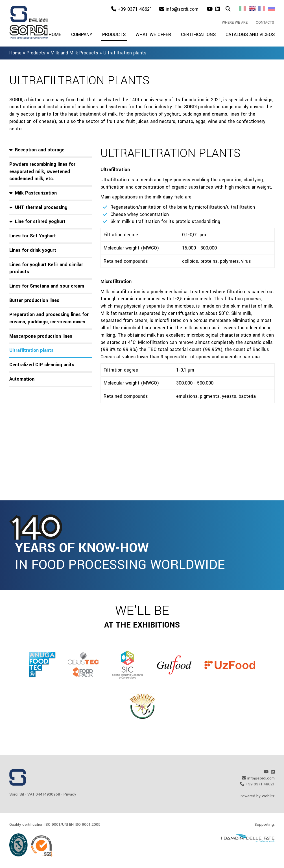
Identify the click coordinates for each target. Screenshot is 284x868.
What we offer (153, 35)
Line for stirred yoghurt (40, 221)
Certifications (198, 35)
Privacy (70, 794)
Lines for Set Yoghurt (33, 236)
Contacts (265, 23)
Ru (271, 8)
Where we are (235, 23)
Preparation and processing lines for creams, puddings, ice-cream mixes (49, 318)
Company (82, 35)
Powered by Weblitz (257, 796)
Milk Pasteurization (36, 193)
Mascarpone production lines (41, 336)
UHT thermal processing (41, 207)
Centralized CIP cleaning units (42, 365)
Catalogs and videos (250, 35)
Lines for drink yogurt (33, 250)
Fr (262, 8)
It (243, 8)
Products (114, 35)
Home (55, 35)
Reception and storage (40, 150)
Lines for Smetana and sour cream (47, 286)
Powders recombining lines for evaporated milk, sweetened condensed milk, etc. (42, 171)
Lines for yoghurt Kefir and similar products (46, 268)
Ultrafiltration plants (31, 350)
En (252, 8)
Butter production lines (34, 300)
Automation (22, 379)
